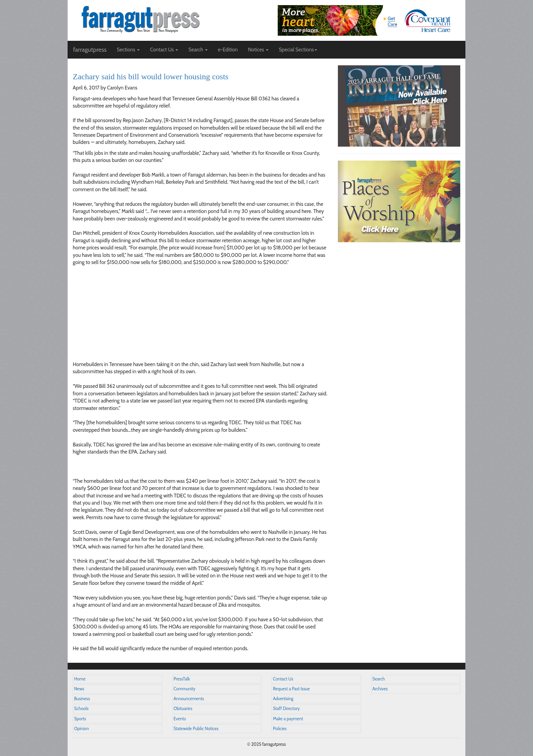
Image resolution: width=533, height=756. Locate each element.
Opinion (82, 729)
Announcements (189, 699)
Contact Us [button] (164, 50)
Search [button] (198, 50)
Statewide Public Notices (196, 729)
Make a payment (288, 719)
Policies (280, 729)
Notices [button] (258, 50)
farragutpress (90, 50)
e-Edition (228, 50)
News (79, 689)
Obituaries (183, 709)
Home (80, 679)
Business (82, 699)
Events (180, 719)
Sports (80, 719)
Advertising (283, 699)
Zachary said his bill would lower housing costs (151, 77)
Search (379, 679)
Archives (380, 689)
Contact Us (283, 679)
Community (185, 689)
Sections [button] (128, 50)
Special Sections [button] (298, 50)
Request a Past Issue (291, 689)
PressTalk (182, 679)
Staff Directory (286, 709)
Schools (81, 709)
